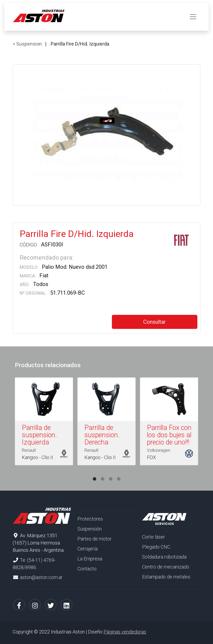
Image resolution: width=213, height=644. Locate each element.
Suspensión (90, 529)
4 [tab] (119, 474)
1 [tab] (94, 474)
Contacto (87, 569)
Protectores (90, 519)
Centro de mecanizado (166, 567)
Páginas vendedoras (125, 632)
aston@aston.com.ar (41, 577)
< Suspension (27, 44)
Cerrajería (87, 549)
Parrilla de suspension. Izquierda (39, 435)
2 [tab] (102, 474)
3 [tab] (111, 474)
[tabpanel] (44, 422)
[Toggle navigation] (193, 17)
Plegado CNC (156, 547)
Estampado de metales (166, 577)
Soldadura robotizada (164, 557)
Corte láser (154, 537)
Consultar (154, 322)
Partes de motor (95, 539)
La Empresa (90, 559)
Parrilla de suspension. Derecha (102, 435)
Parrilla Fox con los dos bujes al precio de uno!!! (169, 435)
